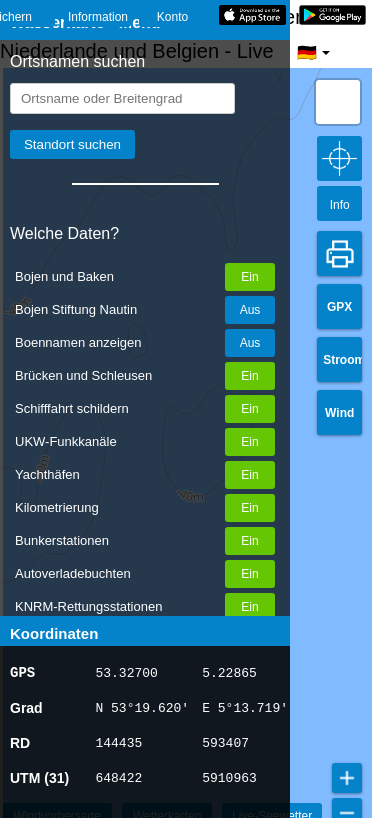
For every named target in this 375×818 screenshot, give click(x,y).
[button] (338, 102)
